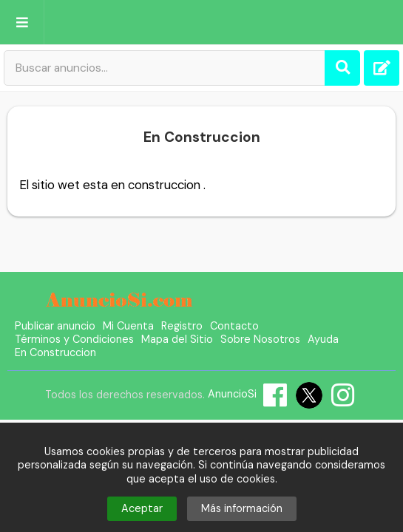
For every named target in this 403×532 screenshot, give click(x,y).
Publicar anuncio (55, 326)
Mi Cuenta (128, 326)
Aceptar (142, 508)
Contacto (234, 326)
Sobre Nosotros (260, 339)
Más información (242, 508)
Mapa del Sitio (177, 339)
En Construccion (55, 352)
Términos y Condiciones (74, 339)
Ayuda (323, 339)
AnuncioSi (232, 394)
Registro (182, 326)
